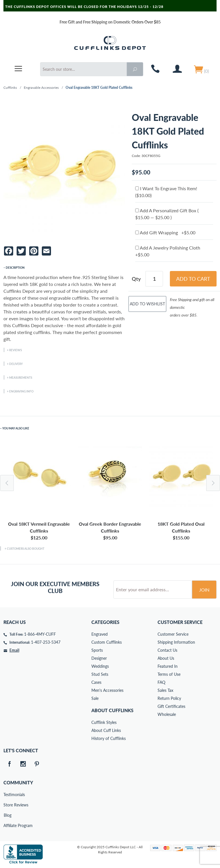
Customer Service (173, 634)
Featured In (168, 666)
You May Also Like (16, 428)
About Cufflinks (112, 710)
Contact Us (167, 650)
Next (213, 483)
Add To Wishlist (147, 304)
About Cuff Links (106, 730)
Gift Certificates (171, 706)
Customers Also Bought (26, 549)
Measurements (21, 378)
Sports (97, 650)
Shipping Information (176, 642)
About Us (166, 658)
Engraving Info (21, 391)
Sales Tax (165, 690)
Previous (7, 483)
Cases (96, 682)
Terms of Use (169, 674)
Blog (8, 815)
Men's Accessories (107, 690)
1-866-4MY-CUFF (40, 634)
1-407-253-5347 (46, 642)
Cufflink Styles (104, 722)
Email (14, 650)
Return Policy (169, 698)
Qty (136, 279)
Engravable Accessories (41, 88)
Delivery (16, 364)
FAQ (161, 682)
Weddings (100, 666)
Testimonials (7, 795)
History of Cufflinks (109, 738)
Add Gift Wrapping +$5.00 (165, 232)
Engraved (100, 634)
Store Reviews (7, 805)
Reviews (15, 350)
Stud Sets (100, 674)
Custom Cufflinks (107, 642)
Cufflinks (10, 88)
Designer (99, 658)
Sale (95, 698)
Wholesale (167, 714)
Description (15, 268)
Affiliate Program (7, 825)
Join (204, 590)
